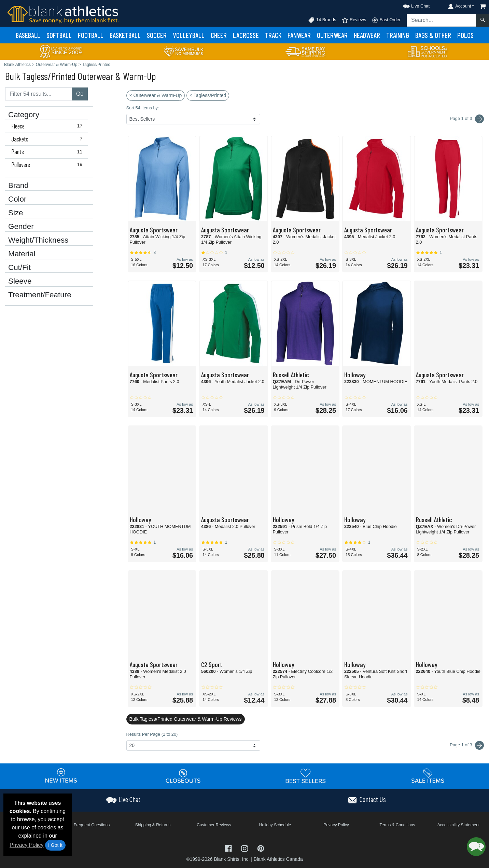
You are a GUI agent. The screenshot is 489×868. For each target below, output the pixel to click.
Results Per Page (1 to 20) (152, 734)
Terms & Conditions (397, 825)
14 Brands (322, 20)
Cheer (219, 35)
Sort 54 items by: (143, 108)
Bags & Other (433, 35)
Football (91, 35)
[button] (410, 5)
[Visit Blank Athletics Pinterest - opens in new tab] (261, 848)
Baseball (28, 35)
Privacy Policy (27, 845)
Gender (21, 227)
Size (16, 213)
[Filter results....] (39, 94)
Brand (18, 186)
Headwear (367, 35)
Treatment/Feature (40, 295)
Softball (59, 35)
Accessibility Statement (458, 825)
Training (398, 35)
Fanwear (299, 35)
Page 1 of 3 (467, 745)
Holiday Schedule (275, 825)
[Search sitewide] (442, 20)
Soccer (157, 35)
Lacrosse (246, 35)
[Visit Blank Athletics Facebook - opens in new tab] (229, 848)
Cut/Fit (19, 268)
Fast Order (386, 20)
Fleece (48, 126)
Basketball (125, 35)
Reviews (354, 20)
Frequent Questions (92, 825)
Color (17, 199)
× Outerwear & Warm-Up (156, 95)
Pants (48, 152)
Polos (465, 35)
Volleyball (189, 35)
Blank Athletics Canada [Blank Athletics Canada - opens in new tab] (278, 859)
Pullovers (48, 165)
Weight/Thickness (38, 240)
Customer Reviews (214, 825)
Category (24, 115)
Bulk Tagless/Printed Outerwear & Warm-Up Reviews (186, 719)
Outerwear (332, 35)
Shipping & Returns (153, 825)
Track (273, 35)
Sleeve (20, 281)
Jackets (48, 139)
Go (80, 94)
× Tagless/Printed (208, 95)
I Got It (55, 845)
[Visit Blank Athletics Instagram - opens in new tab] (245, 848)
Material (22, 254)
